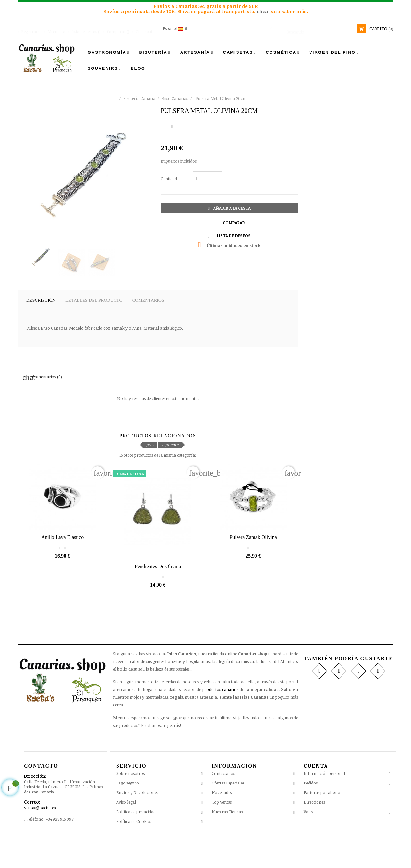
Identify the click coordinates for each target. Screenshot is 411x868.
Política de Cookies (134, 854)
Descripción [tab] (41, 300)
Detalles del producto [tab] (94, 300)
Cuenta (316, 798)
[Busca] (313, 29)
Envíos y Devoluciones (137, 825)
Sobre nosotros (130, 806)
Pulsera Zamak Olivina (253, 560)
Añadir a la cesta (229, 208)
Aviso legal (126, 834)
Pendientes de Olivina (158, 598)
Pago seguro (128, 815)
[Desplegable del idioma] (176, 29)
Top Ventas (222, 834)
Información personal (324, 805)
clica (263, 11)
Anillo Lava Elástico (62, 560)
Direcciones (314, 834)
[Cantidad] (204, 178)
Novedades (222, 825)
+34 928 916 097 (60, 851)
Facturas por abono (322, 824)
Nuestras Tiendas (227, 844)
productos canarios (220, 721)
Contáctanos (223, 806)
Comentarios (148, 300)
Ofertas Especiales (228, 815)
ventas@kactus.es (40, 840)
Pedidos (311, 815)
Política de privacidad (136, 844)
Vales (308, 844)
